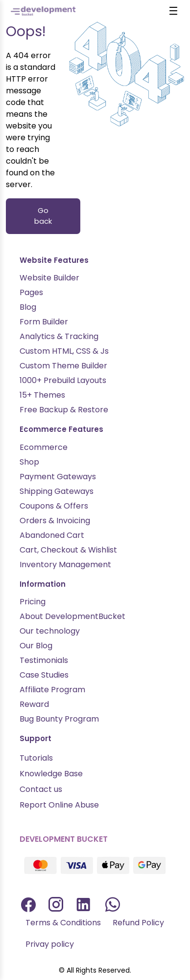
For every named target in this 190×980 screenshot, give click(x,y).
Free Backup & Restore (64, 410)
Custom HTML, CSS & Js (64, 351)
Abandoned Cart (52, 535)
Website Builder (49, 278)
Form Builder (44, 322)
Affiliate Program (52, 690)
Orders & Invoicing (55, 521)
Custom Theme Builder (63, 366)
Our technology (50, 631)
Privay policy (50, 944)
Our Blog (36, 646)
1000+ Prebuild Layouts (63, 380)
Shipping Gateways (57, 491)
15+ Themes (42, 395)
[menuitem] (63, 923)
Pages (31, 292)
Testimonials (44, 660)
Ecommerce (44, 447)
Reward (34, 704)
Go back (43, 216)
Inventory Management (65, 565)
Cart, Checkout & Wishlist (68, 550)
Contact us (41, 789)
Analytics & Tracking (59, 336)
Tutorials (36, 758)
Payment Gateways (58, 477)
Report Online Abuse (59, 805)
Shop (29, 462)
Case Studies (44, 675)
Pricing (33, 602)
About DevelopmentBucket (72, 616)
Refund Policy (138, 923)
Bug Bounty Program (59, 719)
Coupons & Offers (54, 506)
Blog (28, 307)
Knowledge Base (51, 774)
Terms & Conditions (63, 923)
